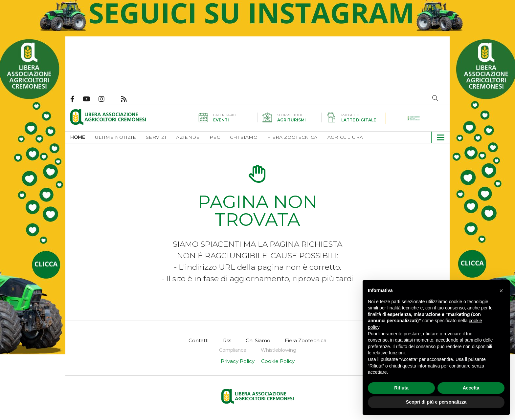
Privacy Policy (238, 361)
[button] (438, 137)
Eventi (221, 120)
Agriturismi (291, 120)
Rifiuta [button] (401, 388)
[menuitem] (83, 137)
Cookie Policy (278, 361)
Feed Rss (128, 99)
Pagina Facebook (77, 99)
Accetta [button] (471, 388)
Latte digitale (359, 120)
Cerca (435, 98)
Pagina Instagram (106, 99)
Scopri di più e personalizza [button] (436, 402)
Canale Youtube (91, 99)
